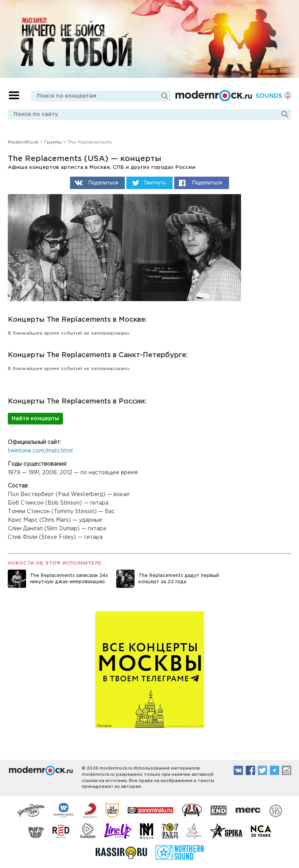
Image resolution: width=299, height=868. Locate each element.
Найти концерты (35, 419)
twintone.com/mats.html (40, 451)
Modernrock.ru (214, 96)
